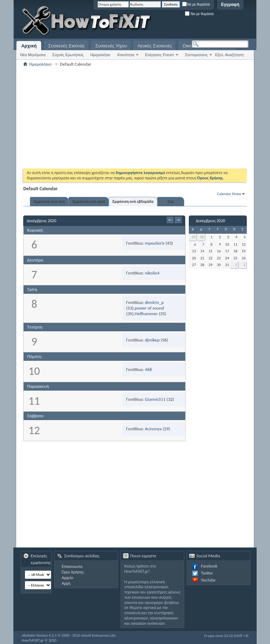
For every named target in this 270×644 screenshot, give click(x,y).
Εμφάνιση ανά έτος (49, 202)
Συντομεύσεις (196, 55)
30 (202, 237)
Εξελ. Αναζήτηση (229, 55)
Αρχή (66, 583)
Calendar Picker (229, 194)
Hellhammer (146, 314)
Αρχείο (67, 578)
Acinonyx (153, 429)
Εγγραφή (230, 5)
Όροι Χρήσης (73, 572)
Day (171, 202)
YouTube (208, 580)
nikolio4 (152, 273)
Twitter (207, 573)
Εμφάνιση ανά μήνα (89, 202)
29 (194, 237)
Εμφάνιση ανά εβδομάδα (133, 202)
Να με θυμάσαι (196, 4)
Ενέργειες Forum (160, 55)
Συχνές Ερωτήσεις (68, 55)
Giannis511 (155, 399)
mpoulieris (155, 243)
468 (148, 369)
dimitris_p (154, 302)
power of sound (149, 308)
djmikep (152, 340)
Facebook (209, 566)
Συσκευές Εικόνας (66, 46)
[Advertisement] (161, 21)
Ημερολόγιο (100, 55)
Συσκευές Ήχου (111, 46)
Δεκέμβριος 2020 (211, 221)
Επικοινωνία (72, 566)
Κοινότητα (126, 55)
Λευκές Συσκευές (155, 46)
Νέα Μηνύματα (33, 55)
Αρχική (29, 46)
